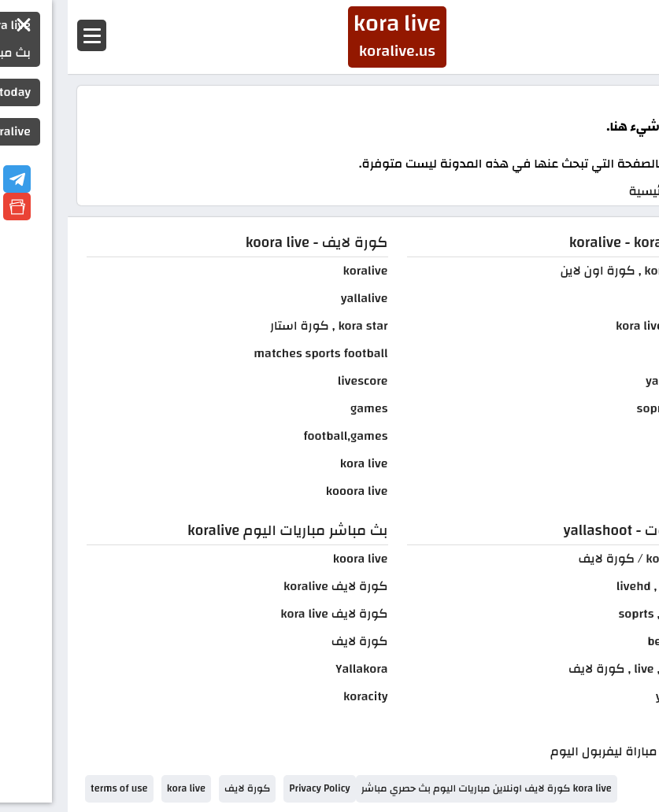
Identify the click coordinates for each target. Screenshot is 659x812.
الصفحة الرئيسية (605, 191)
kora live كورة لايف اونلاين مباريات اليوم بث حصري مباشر (419, 788)
